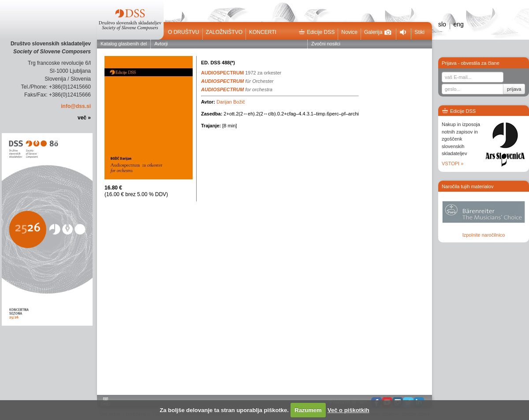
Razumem (308, 410)
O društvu (184, 32)
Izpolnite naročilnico (484, 235)
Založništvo (224, 32)
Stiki (419, 32)
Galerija (378, 32)
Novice (349, 32)
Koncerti (263, 32)
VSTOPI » (453, 164)
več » (84, 118)
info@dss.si (76, 106)
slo (442, 24)
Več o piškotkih (348, 410)
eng (458, 24)
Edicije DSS (317, 32)
